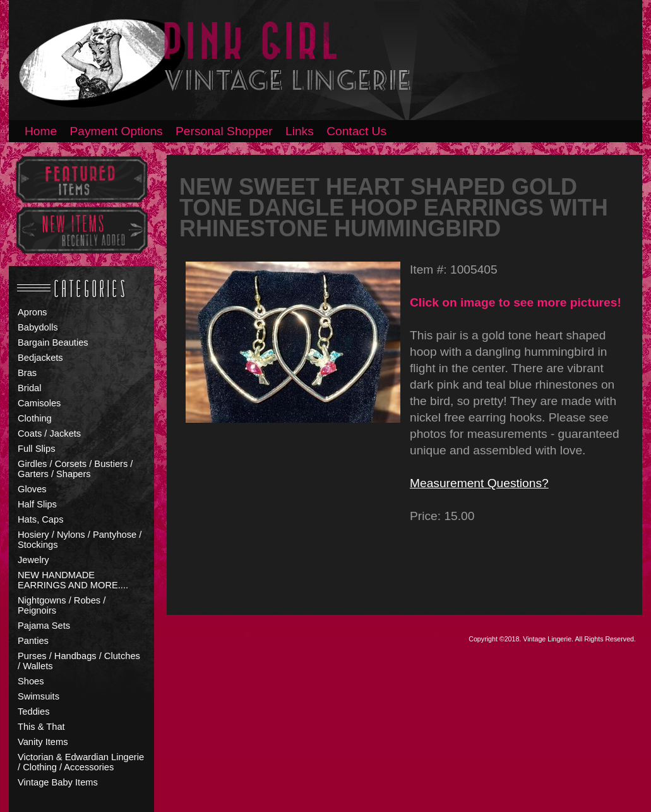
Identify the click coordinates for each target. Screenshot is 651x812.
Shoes (31, 681)
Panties (33, 641)
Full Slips (36, 449)
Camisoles (39, 403)
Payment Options (116, 131)
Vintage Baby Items (58, 782)
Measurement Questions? (479, 483)
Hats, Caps (41, 519)
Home (41, 131)
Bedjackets (40, 358)
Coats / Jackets (49, 433)
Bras (27, 373)
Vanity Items (43, 742)
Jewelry (33, 560)
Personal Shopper (224, 131)
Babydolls (38, 327)
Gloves (32, 489)
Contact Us (356, 131)
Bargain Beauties (53, 342)
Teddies (34, 712)
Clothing (35, 418)
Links (300, 131)
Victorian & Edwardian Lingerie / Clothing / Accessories (81, 762)
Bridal (29, 388)
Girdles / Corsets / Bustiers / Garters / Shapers (75, 469)
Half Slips (37, 504)
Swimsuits (39, 696)
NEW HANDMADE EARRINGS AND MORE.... (73, 580)
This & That (41, 727)
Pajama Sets (44, 626)
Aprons (32, 312)
